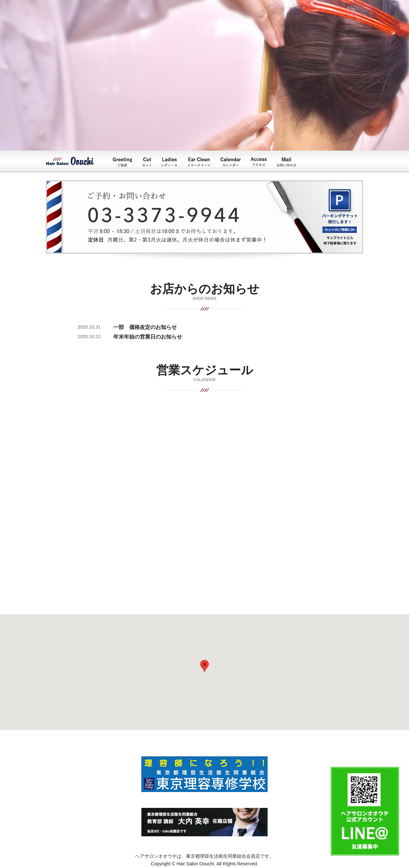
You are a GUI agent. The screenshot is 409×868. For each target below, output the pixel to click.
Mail (286, 162)
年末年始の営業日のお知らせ (148, 337)
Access (259, 162)
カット (147, 162)
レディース (169, 162)
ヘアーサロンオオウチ (70, 161)
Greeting (122, 162)
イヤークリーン (199, 162)
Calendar (231, 162)
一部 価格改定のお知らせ (145, 327)
